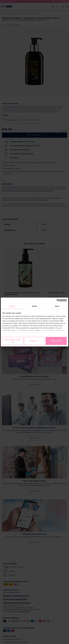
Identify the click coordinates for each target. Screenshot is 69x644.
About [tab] (57, 306)
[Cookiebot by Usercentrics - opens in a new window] (58, 300)
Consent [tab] (12, 306)
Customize (35, 341)
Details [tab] (34, 306)
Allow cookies (56, 341)
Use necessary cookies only (13, 341)
